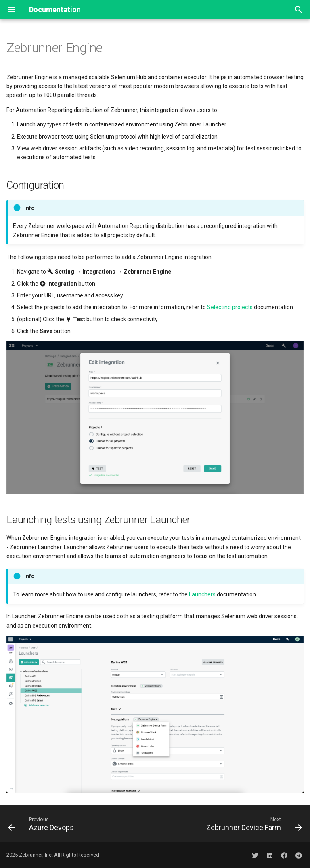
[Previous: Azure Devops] (42, 824)
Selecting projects (230, 307)
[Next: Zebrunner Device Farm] (253, 824)
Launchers (202, 594)
